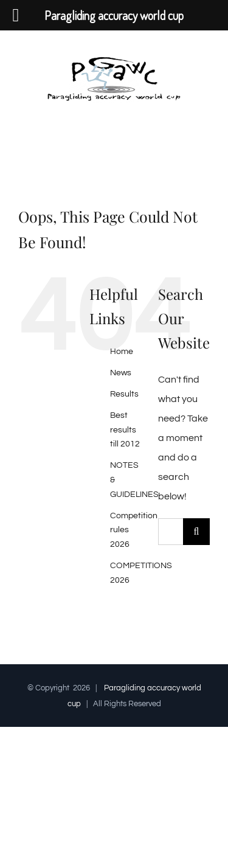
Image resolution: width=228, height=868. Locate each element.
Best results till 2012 (125, 430)
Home (122, 352)
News (121, 373)
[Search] (196, 532)
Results (124, 394)
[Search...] (171, 532)
